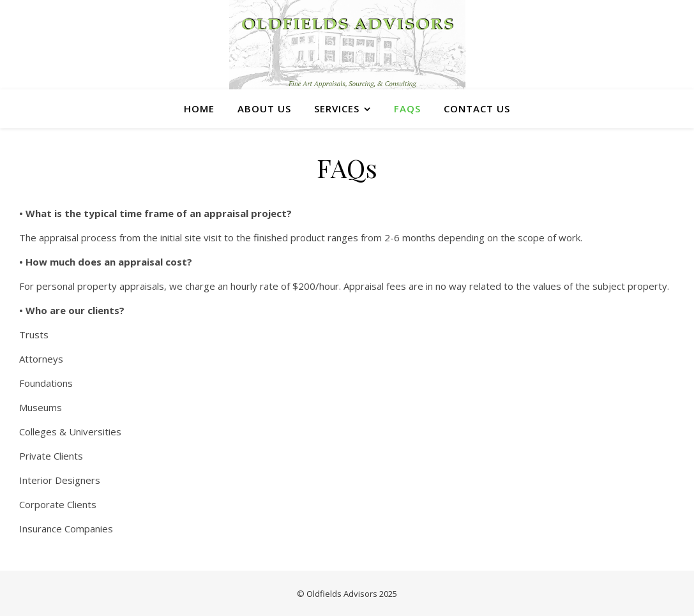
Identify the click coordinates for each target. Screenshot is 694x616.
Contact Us (477, 109)
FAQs (407, 109)
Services (337, 109)
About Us (264, 109)
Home (199, 109)
